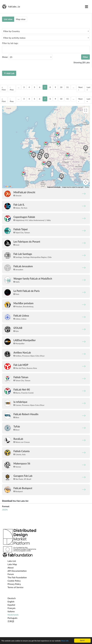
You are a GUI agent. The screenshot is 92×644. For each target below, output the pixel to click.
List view (8, 19)
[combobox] (46, 31)
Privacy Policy (14, 584)
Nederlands (13, 615)
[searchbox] (4, 49)
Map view (21, 19)
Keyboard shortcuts (54, 187)
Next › (80, 88)
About (11, 568)
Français (11, 608)
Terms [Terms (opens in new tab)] (87, 187)
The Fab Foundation (17, 577)
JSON (5, 510)
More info (65, 641)
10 (61, 87)
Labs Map (12, 564)
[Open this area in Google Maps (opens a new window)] (7, 186)
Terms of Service (15, 587)
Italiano (11, 611)
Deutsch (12, 598)
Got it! (82, 641)
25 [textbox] (11, 57)
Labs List (12, 561)
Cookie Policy (14, 581)
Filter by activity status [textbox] (14, 38)
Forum (11, 574)
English (11, 601)
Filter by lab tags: (10, 43)
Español (11, 605)
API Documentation (17, 571)
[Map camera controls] (86, 182)
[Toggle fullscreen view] (86, 110)
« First (4, 88)
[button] (46, 144)
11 (68, 87)
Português (12, 618)
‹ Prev (12, 88)
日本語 (11, 621)
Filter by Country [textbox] (12, 31)
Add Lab (9, 73)
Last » (88, 88)
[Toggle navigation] (87, 7)
